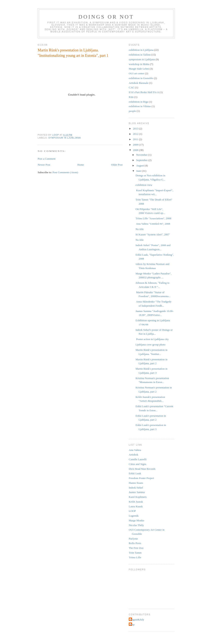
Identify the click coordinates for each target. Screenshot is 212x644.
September (142, 160)
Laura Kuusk (136, 506)
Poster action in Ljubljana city (152, 339)
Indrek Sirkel (136, 488)
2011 (136, 139)
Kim (131, 97)
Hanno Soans (136, 483)
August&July (137, 620)
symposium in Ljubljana (65, 138)
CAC (132, 87)
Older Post (117, 165)
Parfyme (133, 539)
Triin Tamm (135, 553)
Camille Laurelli (138, 459)
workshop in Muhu (139, 64)
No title (139, 229)
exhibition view (144, 185)
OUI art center (137, 73)
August (140, 165)
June (139, 171)
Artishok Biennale (139, 83)
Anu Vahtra (135, 450)
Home (81, 165)
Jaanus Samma (137, 492)
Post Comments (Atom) (65, 172)
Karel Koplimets (138, 497)
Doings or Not (106, 17)
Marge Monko (137, 520)
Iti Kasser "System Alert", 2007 (152, 234)
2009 (136, 145)
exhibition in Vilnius (140, 106)
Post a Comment (47, 159)
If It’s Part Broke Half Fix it (144, 92)
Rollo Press (135, 543)
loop (132, 624)
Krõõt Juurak (136, 502)
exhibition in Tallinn (140, 55)
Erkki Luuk (135, 473)
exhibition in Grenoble (141, 78)
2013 (136, 129)
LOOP (132, 511)
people (132, 111)
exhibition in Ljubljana (141, 50)
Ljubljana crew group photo (150, 345)
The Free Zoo (136, 548)
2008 (136, 150)
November (142, 155)
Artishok (134, 455)
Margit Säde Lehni (139, 69)
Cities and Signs (138, 464)
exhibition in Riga (139, 102)
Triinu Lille (135, 557)
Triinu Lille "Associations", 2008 (153, 218)
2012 (136, 134)
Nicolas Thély (136, 525)
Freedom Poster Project (141, 478)
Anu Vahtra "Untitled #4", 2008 (153, 224)
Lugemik (134, 516)
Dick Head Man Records (142, 469)
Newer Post (44, 165)
